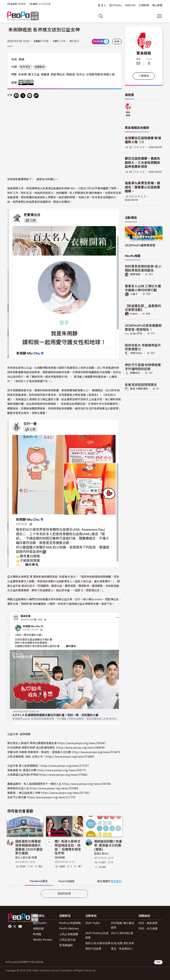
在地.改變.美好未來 (123, 943)
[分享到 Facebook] (16, 96)
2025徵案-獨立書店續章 (123, 925)
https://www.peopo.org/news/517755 (51, 797)
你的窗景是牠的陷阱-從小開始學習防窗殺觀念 (143, 268)
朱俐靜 (23, 74)
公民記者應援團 (69, 934)
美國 (21, 59)
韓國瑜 (71, 74)
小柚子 (134, 294)
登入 (103, 5)
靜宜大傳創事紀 (139, 389)
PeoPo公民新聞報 (70, 923)
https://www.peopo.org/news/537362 (65, 793)
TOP (158, 962)
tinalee (134, 314)
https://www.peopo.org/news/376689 (70, 756)
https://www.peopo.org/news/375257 (65, 766)
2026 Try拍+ (93, 923)
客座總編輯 (66, 945)
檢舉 (117, 42)
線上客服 (157, 5)
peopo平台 (136, 333)
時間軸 (37, 934)
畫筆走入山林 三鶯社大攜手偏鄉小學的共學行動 (143, 288)
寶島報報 (144, 53)
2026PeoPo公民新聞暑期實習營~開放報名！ (143, 327)
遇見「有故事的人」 (123, 949)
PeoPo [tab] (66, 881)
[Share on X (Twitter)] (23, 96)
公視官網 (144, 5)
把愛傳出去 (58, 74)
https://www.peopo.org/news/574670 (96, 752)
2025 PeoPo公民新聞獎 (97, 935)
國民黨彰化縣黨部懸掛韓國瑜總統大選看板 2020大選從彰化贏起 (29, 847)
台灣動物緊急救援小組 (100, 74)
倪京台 (80, 74)
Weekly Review (42, 940)
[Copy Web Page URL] (36, 96)
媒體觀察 (40, 67)
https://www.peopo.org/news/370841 (64, 775)
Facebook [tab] (39, 881)
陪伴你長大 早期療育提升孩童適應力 (143, 347)
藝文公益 (34, 74)
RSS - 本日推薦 (148, 929)
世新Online (136, 353)
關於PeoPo (40, 923)
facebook (10, 926)
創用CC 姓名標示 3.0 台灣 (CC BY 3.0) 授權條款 (27, 82)
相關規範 (38, 929)
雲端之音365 (101, 854)
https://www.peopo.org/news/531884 (54, 788)
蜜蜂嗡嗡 (135, 274)
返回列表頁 (64, 894)
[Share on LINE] (30, 96)
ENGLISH (130, 5)
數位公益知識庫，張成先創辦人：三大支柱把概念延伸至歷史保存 (143, 163)
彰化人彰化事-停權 (26, 858)
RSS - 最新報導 (148, 923)
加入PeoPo (116, 5)
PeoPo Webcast (69, 929)
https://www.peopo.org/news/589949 (81, 747)
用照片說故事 (93, 949)
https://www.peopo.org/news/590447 (82, 743)
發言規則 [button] (116, 881)
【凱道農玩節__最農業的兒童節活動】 (143, 308)
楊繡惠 (45, 74)
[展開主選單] (159, 16)
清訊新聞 (60, 858)
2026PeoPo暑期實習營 (140, 245)
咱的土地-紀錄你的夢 (98, 943)
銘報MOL (135, 373)
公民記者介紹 (67, 940)
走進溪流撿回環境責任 (141, 384)
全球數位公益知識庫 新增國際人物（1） (143, 140)
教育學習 (25, 67)
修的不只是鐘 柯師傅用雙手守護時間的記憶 (143, 367)
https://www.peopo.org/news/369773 (61, 770)
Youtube (20, 926)
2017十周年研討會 (122, 933)
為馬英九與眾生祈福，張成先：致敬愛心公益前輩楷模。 (143, 187)
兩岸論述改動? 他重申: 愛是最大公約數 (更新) (108, 845)
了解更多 (144, 76)
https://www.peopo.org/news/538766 (86, 784)
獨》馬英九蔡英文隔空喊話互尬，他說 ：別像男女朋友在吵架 (68, 847)
